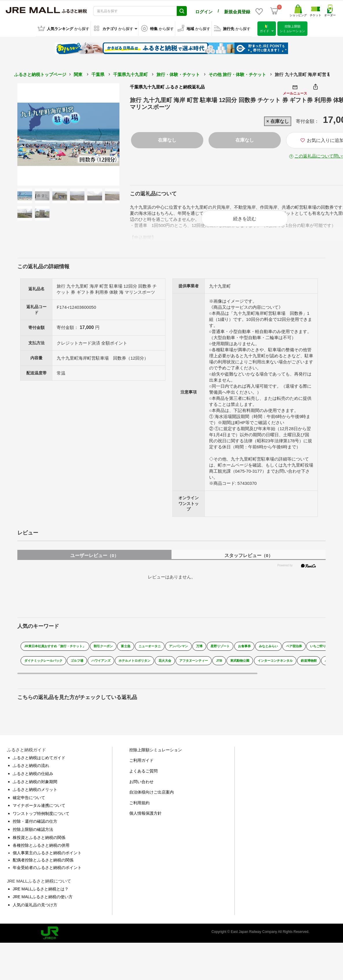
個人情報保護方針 (145, 812)
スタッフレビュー (248, 554)
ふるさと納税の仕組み (33, 772)
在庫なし (167, 139)
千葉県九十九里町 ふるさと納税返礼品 (167, 86)
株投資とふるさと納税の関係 (39, 836)
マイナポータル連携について (39, 804)
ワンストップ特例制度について (41, 812)
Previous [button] (33, 134)
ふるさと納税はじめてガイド (39, 757)
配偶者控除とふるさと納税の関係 (43, 859)
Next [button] (104, 134)
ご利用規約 (139, 802)
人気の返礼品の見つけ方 (35, 904)
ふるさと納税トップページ (40, 74)
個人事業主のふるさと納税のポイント (47, 852)
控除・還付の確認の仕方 (35, 820)
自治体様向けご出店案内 (152, 791)
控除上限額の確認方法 (33, 828)
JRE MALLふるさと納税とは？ (41, 888)
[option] (69, 134)
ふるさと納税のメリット (35, 788)
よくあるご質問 (143, 770)
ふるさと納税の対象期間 (35, 781)
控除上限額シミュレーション (156, 749)
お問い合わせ (141, 781)
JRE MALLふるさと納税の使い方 (43, 896)
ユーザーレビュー (94, 554)
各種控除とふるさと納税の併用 (41, 844)
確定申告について (29, 796)
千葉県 (98, 74)
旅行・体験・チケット (178, 74)
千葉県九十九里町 (130, 74)
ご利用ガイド (141, 759)
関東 (78, 74)
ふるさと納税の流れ (31, 764)
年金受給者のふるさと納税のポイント (47, 866)
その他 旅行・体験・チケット (237, 74)
